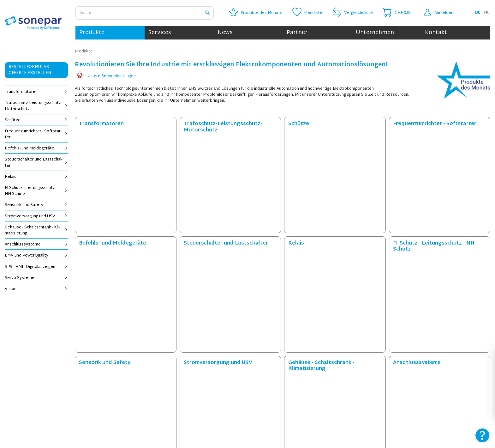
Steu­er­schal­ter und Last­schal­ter (36, 163)
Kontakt (436, 33)
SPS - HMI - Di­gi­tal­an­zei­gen (36, 267)
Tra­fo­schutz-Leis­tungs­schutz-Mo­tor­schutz (36, 106)
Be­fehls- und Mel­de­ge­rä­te (36, 148)
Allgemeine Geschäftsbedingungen (360, 386)
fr (486, 13)
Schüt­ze (36, 120)
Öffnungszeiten (193, 393)
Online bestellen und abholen (57, 386)
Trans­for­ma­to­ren (36, 92)
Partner (297, 33)
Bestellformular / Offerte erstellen (62, 399)
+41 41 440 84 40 (251, 437)
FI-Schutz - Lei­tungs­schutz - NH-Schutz (36, 191)
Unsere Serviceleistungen (111, 76)
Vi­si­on (36, 289)
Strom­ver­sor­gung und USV (36, 216)
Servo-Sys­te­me (36, 278)
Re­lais (36, 177)
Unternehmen (375, 33)
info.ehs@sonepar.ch (290, 437)
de (478, 13)
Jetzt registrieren (377, 335)
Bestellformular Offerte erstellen (30, 70)
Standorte (188, 399)
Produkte (92, 33)
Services (160, 33)
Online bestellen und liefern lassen (62, 380)
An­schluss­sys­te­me (36, 245)
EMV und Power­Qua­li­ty (36, 256)
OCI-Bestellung (43, 393)
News (225, 33)
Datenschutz (339, 380)
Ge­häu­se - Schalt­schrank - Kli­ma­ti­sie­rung (36, 230)
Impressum (337, 393)
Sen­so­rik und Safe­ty (36, 205)
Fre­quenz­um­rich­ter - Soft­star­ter (36, 134)
